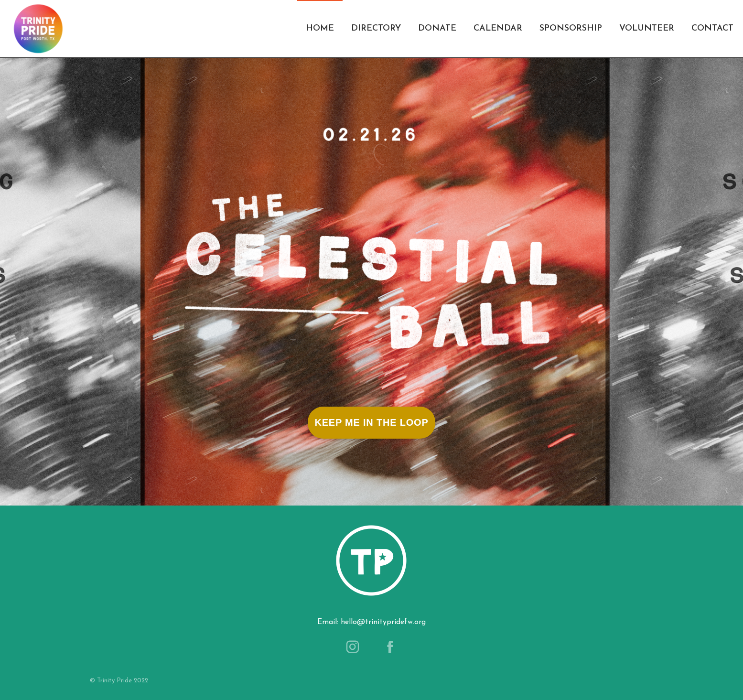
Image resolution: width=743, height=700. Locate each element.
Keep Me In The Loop (371, 422)
